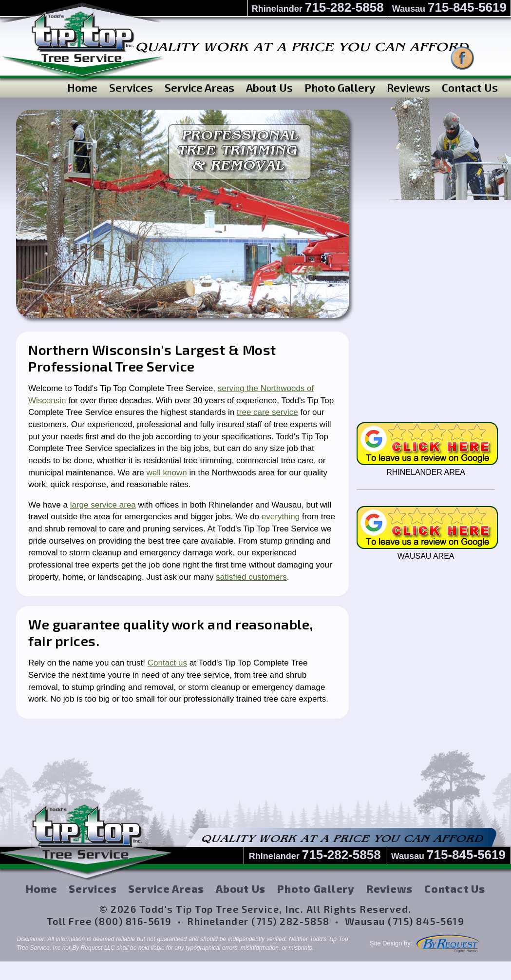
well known (167, 473)
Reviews (408, 87)
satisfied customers (251, 577)
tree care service (267, 412)
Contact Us (470, 87)
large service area (103, 505)
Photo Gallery (340, 87)
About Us (269, 87)
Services (131, 87)
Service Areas (199, 87)
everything (281, 517)
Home (82, 87)
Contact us (167, 663)
